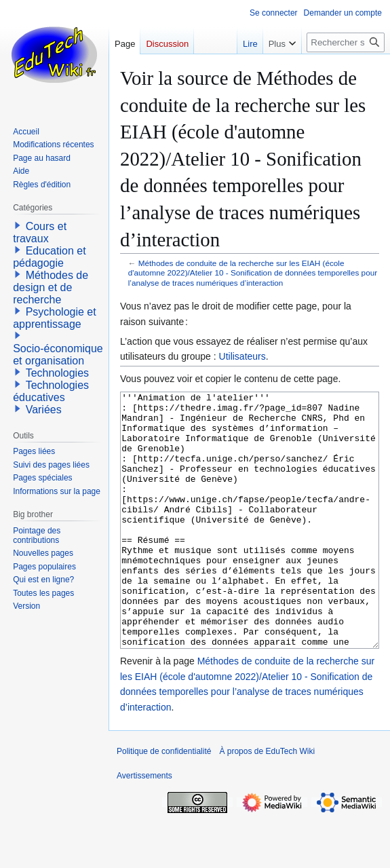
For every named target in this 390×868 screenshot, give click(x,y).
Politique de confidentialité (164, 802)
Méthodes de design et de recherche (51, 287)
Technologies (57, 373)
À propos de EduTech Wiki (267, 802)
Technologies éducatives (51, 391)
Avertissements (144, 827)
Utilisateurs (242, 356)
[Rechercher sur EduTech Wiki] (346, 42)
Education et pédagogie (49, 257)
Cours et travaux (40, 232)
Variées (44, 410)
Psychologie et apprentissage (55, 318)
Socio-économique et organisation (58, 355)
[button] (18, 225)
